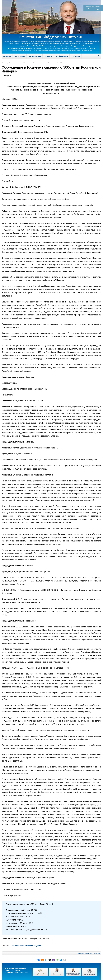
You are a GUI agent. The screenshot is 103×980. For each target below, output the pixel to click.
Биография (20, 56)
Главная (7, 56)
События (76, 56)
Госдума (37, 946)
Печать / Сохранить (85, 953)
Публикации (62, 56)
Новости (48, 56)
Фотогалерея (35, 56)
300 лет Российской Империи (21, 946)
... (84, 56)
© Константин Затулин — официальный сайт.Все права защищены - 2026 (17, 970)
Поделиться (96, 953)
